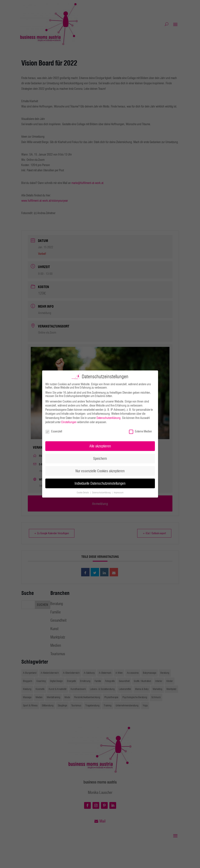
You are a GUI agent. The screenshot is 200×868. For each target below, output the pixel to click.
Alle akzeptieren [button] (100, 446)
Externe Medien (140, 431)
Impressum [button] (119, 492)
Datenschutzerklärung (109, 418)
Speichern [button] (100, 458)
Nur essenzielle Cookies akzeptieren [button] (100, 471)
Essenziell (54, 431)
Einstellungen (69, 422)
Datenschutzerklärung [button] (102, 492)
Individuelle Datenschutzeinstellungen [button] (100, 483)
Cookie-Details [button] (83, 492)
